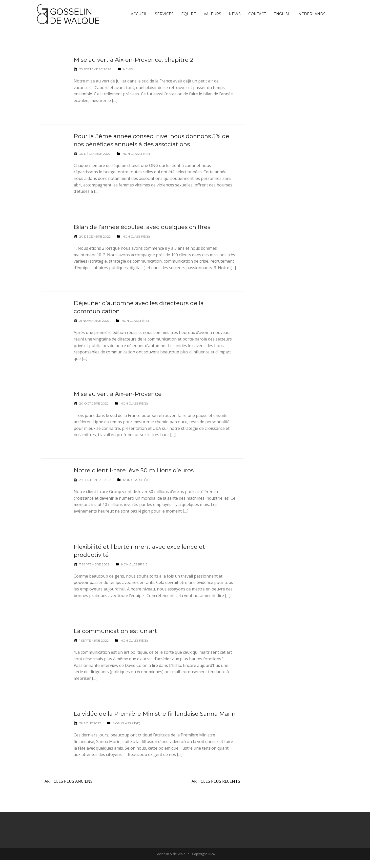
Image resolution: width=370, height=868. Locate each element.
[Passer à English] (282, 14)
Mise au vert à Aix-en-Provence (119, 394)
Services (164, 14)
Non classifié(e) (136, 154)
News (235, 14)
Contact (257, 14)
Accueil (139, 14)
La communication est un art (117, 631)
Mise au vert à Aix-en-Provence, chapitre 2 (136, 60)
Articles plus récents (216, 789)
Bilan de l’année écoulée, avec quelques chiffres (145, 227)
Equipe (189, 14)
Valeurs (212, 14)
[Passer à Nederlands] (312, 14)
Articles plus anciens (69, 789)
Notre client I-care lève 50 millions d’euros (136, 470)
